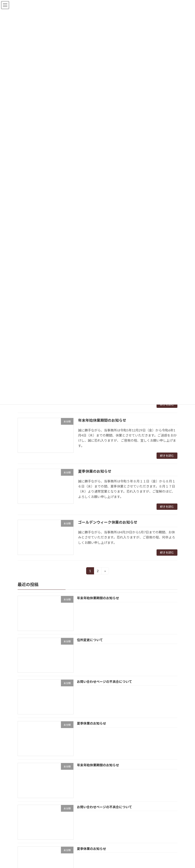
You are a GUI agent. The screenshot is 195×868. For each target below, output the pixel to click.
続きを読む (167, 404)
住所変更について (90, 640)
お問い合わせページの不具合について (104, 682)
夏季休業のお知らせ (95, 471)
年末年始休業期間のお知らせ (102, 420)
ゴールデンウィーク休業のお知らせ (108, 522)
